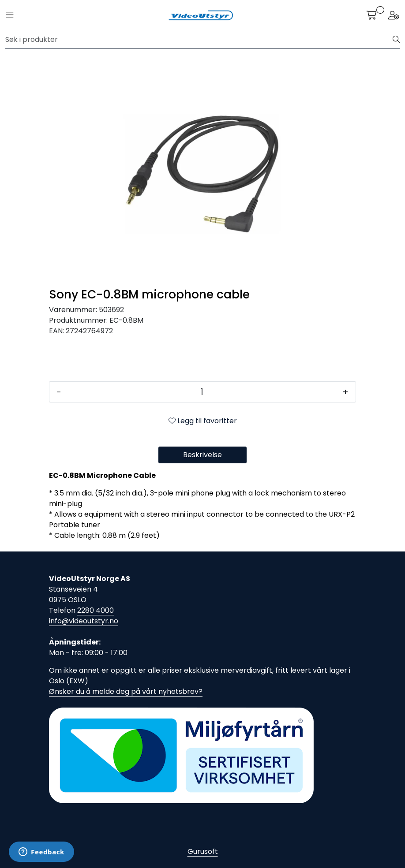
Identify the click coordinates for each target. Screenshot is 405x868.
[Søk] (199, 40)
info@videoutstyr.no (84, 621)
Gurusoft (203, 851)
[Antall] (202, 392)
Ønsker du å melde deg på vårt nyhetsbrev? (126, 691)
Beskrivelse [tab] (202, 455)
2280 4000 (96, 610)
